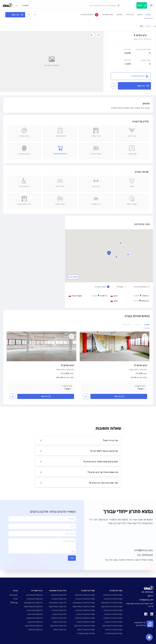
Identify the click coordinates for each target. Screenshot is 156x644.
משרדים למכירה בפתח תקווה (112, 607)
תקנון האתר (13, 595)
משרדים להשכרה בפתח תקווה (84, 607)
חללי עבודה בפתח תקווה (58, 607)
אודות (16, 599)
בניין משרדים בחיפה (35, 630)
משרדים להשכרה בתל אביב (85, 595)
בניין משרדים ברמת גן (35, 599)
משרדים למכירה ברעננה (113, 614)
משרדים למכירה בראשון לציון (112, 603)
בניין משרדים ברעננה (35, 614)
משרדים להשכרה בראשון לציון (84, 603)
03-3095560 (145, 555)
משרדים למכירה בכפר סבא (112, 626)
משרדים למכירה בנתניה (113, 622)
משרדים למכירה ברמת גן (113, 599)
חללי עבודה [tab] (127, 325)
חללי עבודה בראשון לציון (58, 603)
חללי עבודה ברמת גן (59, 599)
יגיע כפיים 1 (141, 365)
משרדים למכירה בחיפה (114, 630)
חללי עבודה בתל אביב (59, 595)
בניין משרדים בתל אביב (34, 595)
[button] (116, 257)
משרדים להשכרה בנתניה (86, 622)
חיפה (141, 26)
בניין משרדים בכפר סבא (34, 626)
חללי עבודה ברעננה (59, 614)
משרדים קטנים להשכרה (86, 633)
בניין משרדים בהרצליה (34, 610)
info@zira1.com (144, 550)
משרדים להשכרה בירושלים (85, 618)
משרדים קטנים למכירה (114, 633)
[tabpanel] (78, 366)
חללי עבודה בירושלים (59, 618)
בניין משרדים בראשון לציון (33, 603)
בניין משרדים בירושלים (34, 618)
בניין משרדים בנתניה (35, 622)
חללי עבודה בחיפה (60, 630)
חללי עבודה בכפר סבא (58, 626)
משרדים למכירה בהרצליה (113, 610)
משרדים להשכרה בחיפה (86, 630)
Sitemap (14, 603)
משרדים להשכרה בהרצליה (85, 610)
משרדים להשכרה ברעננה (85, 614)
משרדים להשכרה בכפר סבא (84, 626)
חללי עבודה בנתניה (59, 622)
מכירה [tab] (138, 325)
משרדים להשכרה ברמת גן (85, 599)
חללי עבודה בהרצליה (59, 610)
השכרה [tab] (147, 325)
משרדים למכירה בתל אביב (113, 595)
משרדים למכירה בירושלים (113, 618)
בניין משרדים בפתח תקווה (33, 607)
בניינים (149, 26)
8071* (151, 596)
